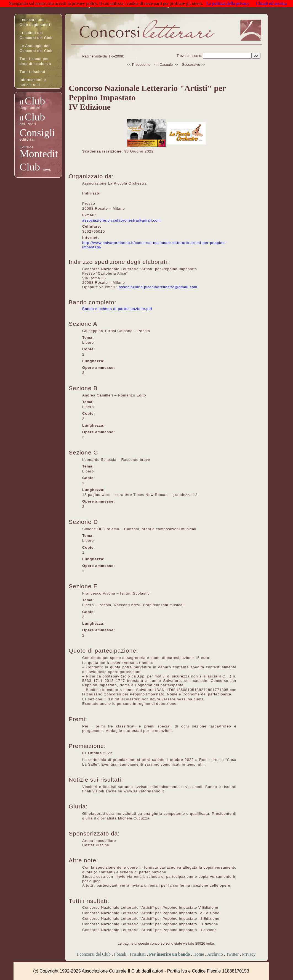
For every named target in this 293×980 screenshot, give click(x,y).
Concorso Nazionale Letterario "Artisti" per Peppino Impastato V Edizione (150, 907)
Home (199, 954)
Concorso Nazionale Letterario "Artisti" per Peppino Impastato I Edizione (150, 930)
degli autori (30, 108)
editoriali (28, 139)
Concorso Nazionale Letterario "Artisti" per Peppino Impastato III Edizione (151, 919)
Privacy (249, 954)
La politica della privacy (228, 3)
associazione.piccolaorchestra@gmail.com (122, 220)
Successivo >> (194, 65)
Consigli (37, 133)
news (46, 170)
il (22, 102)
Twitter (232, 954)
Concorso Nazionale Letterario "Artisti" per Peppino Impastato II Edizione (150, 924)
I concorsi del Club (94, 954)
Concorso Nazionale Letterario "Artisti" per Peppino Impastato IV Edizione (151, 913)
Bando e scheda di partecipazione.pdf (117, 309)
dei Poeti (28, 124)
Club (35, 101)
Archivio (215, 954)
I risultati (138, 954)
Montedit (39, 154)
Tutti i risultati (32, 72)
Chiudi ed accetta (271, 3)
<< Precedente (139, 65)
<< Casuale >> (166, 65)
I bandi (120, 954)
